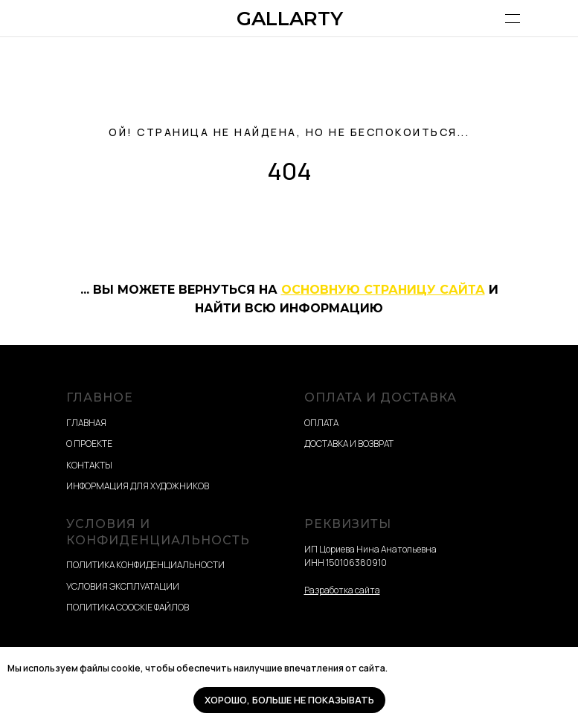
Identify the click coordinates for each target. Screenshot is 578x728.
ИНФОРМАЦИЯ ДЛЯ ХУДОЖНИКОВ (138, 486)
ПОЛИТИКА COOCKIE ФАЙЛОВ (128, 607)
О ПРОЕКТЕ (89, 444)
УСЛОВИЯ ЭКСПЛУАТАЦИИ (123, 586)
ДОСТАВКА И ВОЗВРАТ (349, 444)
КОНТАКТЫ (89, 465)
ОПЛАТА (321, 423)
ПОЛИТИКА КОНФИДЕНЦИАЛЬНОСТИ (145, 565)
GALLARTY (290, 19)
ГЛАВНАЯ (86, 423)
